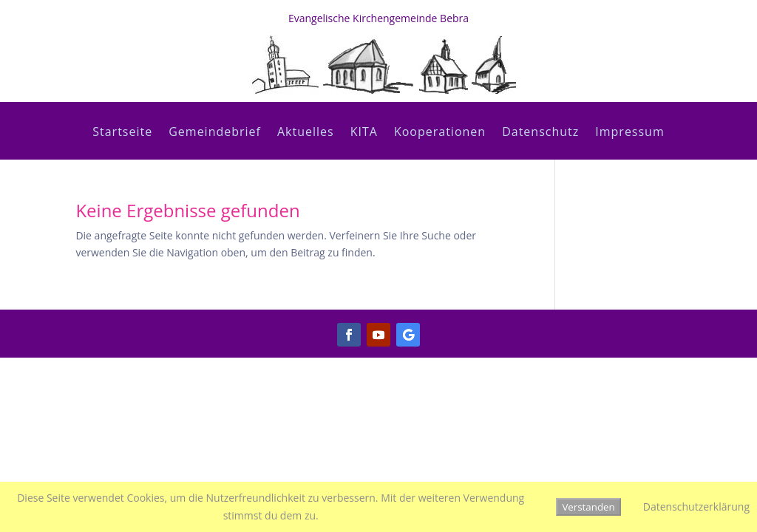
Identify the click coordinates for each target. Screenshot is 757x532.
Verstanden (588, 507)
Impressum (629, 133)
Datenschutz (540, 133)
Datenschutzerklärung (696, 507)
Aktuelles (306, 133)
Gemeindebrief (215, 133)
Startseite (122, 133)
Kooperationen (440, 133)
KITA (364, 133)
